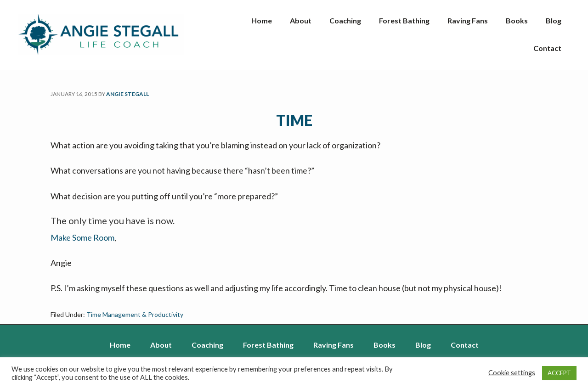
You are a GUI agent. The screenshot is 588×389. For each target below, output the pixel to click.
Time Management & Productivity (135, 314)
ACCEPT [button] (559, 373)
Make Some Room (82, 237)
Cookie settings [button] (512, 373)
